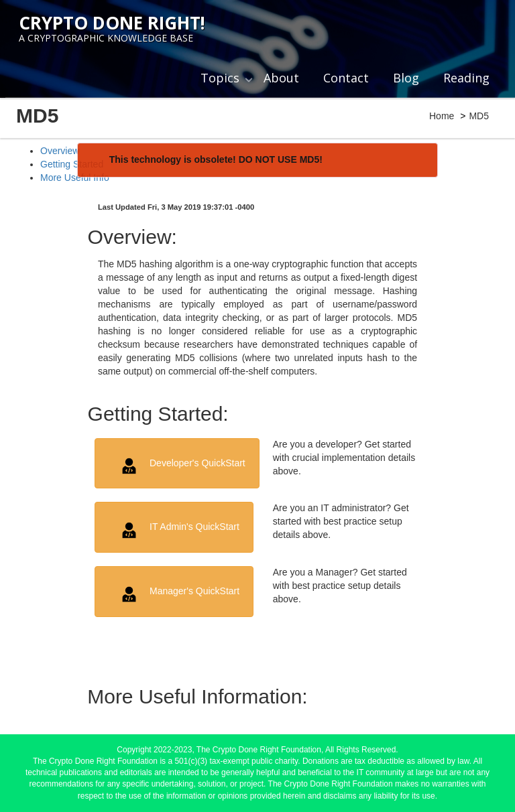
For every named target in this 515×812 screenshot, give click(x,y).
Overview (60, 151)
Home (442, 116)
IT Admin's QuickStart (179, 530)
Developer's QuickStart (182, 466)
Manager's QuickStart (179, 595)
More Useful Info (75, 178)
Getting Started (72, 164)
